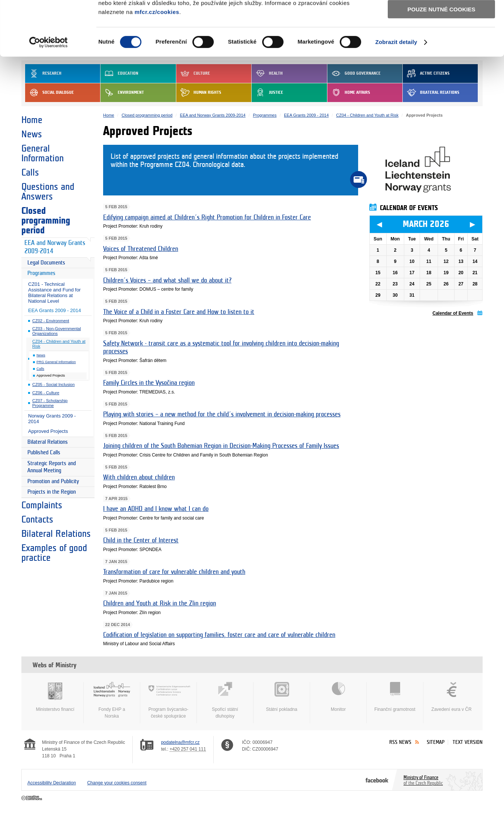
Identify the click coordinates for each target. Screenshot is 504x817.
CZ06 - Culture (46, 393)
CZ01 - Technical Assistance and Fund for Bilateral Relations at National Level (54, 293)
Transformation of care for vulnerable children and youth (174, 572)
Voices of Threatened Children (141, 249)
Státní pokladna (282, 697)
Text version (468, 742)
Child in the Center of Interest (141, 540)
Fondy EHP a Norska (112, 700)
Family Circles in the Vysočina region (149, 383)
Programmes (41, 273)
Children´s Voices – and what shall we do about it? (167, 280)
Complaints (42, 505)
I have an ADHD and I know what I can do (156, 509)
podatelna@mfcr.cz (180, 742)
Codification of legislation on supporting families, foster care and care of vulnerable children (219, 635)
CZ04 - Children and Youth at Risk (59, 344)
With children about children (139, 477)
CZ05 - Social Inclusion (53, 384)
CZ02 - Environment (51, 321)
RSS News (400, 742)
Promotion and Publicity (53, 481)
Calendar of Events (453, 313)
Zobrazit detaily (396, 94)
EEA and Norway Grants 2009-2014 (55, 247)
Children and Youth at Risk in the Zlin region (160, 603)
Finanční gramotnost (395, 697)
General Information (43, 153)
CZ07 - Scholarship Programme (50, 403)
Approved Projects (48, 431)
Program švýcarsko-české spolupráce (168, 700)
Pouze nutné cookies (442, 61)
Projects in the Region (52, 492)
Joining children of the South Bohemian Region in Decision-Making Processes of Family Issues (221, 446)
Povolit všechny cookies (441, 18)
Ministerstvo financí (55, 697)
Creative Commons (32, 798)
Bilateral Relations (48, 442)
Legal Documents (46, 263)
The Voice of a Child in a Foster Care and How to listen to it (179, 312)
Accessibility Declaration (52, 783)
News (32, 134)
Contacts (37, 520)
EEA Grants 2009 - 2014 (55, 310)
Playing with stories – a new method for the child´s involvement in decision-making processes (222, 414)
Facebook (377, 780)
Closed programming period (46, 221)
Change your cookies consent (117, 783)
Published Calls (44, 453)
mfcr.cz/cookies (157, 63)
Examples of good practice (54, 553)
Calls (30, 173)
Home (32, 120)
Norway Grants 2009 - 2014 (52, 419)
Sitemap (436, 742)
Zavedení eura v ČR (451, 697)
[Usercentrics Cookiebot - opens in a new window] (49, 94)
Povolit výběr (441, 40)
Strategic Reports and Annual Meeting (52, 467)
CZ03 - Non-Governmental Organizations (57, 331)
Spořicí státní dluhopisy (225, 700)
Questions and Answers (48, 192)
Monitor (338, 697)
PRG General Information (56, 362)
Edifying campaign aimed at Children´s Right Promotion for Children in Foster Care (207, 217)
